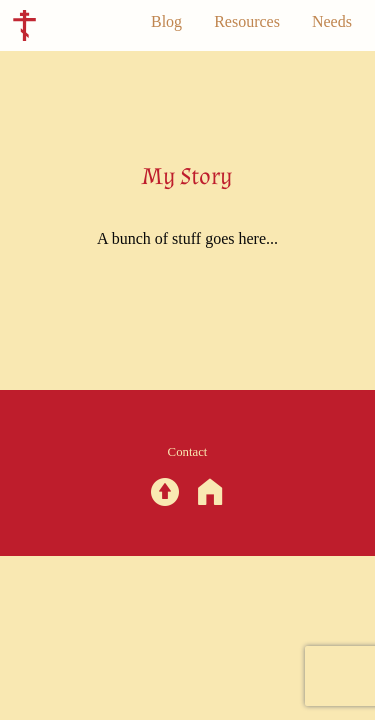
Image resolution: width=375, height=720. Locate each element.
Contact (188, 452)
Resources (247, 21)
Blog (166, 21)
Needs (332, 21)
